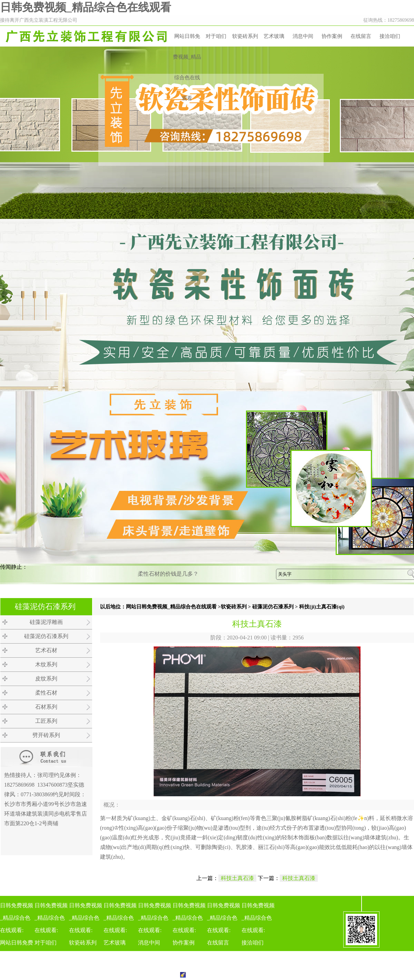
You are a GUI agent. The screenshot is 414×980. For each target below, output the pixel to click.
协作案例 (332, 36)
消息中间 (303, 36)
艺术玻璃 (274, 36)
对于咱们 (216, 36)
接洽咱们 (390, 36)
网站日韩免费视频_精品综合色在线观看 (187, 67)
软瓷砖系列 (245, 36)
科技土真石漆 (237, 878)
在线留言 (361, 36)
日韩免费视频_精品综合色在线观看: (17, 938)
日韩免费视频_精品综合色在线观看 (86, 7)
